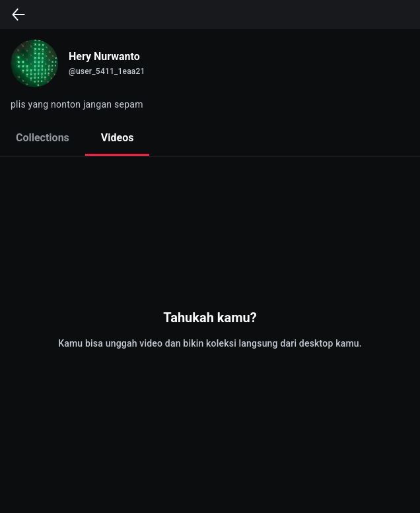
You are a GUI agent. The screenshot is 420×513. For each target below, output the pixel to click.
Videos (118, 138)
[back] (18, 15)
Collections (43, 138)
